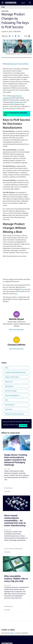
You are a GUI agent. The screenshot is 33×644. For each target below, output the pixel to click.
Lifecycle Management (12, 395)
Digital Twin (9, 382)
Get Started (23, 425)
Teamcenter (9, 409)
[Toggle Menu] (3, 3)
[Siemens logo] (11, 3)
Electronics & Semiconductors (14, 414)
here (23, 289)
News (7, 368)
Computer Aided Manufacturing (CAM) (17, 372)
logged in (12, 633)
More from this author (17, 330)
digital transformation (17, 102)
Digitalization (9, 386)
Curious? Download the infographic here (16, 114)
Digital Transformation (12, 377)
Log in (23, 3)
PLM (6, 400)
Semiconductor (10, 405)
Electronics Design (11, 391)
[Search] (30, 3)
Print (26, 36)
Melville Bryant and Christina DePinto (17, 64)
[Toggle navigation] (30, 7)
